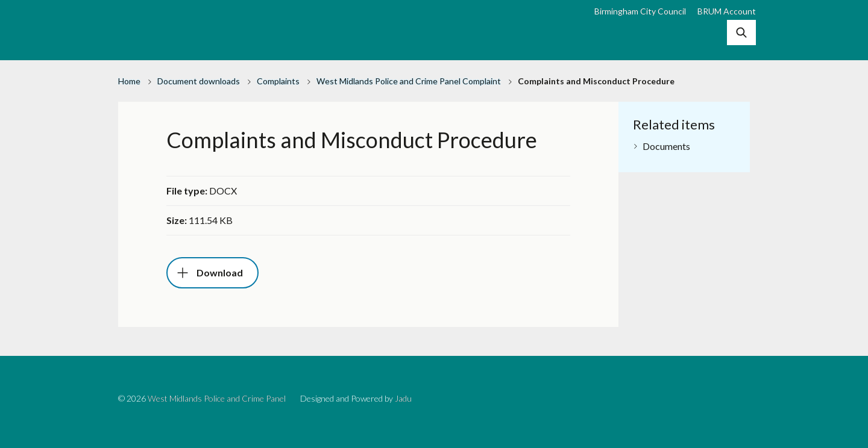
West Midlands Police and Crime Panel (217, 398)
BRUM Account (727, 11)
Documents (666, 146)
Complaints (278, 81)
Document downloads (199, 81)
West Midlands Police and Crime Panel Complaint (409, 81)
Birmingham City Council (640, 11)
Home (129, 81)
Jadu (403, 398)
